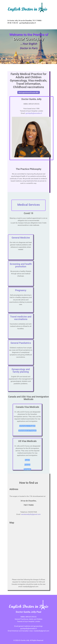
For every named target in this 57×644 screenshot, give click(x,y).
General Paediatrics (21, 343)
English (27, 460)
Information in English (27, 426)
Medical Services (29, 205)
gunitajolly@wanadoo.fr (34, 113)
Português (27, 469)
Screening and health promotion (21, 265)
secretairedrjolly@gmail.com (31, 514)
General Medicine (21, 238)
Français (27, 465)
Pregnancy (21, 290)
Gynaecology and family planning (21, 371)
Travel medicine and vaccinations (21, 318)
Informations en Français (27, 431)
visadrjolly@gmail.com (41, 631)
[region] (28, 47)
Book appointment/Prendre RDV (29, 92)
